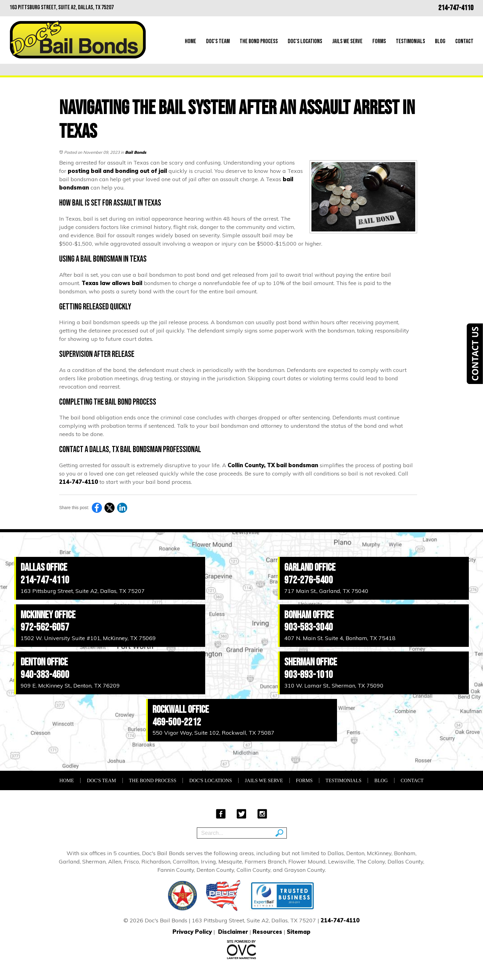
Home (191, 41)
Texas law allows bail (112, 283)
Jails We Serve (347, 41)
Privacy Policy (192, 932)
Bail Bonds (136, 152)
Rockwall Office (181, 710)
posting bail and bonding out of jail (117, 171)
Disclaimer (233, 932)
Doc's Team (218, 41)
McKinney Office (48, 615)
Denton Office (44, 662)
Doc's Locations (305, 41)
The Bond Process (259, 41)
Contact (464, 41)
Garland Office (310, 568)
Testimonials (410, 41)
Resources (267, 932)
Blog (440, 41)
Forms (379, 41)
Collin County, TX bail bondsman (273, 465)
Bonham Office (309, 615)
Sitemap (299, 932)
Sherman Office (311, 662)
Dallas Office (44, 568)
